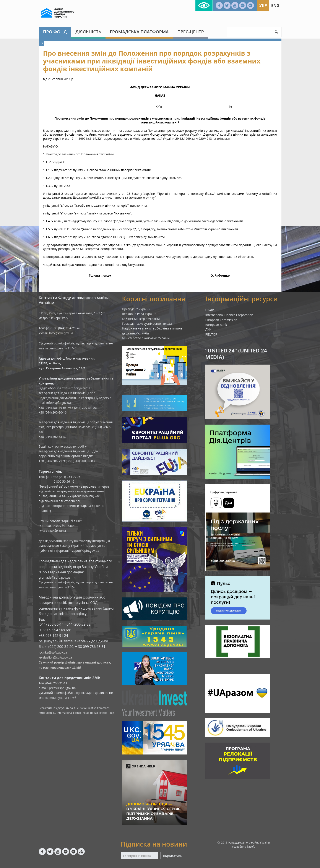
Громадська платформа (139, 32)
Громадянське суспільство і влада (147, 324)
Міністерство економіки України (146, 338)
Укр (263, 5)
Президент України (136, 309)
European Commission (221, 320)
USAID (210, 310)
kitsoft (251, 847)
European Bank (216, 325)
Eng (275, 5)
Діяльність (88, 32)
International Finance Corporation (229, 315)
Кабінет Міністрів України (141, 319)
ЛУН (209, 329)
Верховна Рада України (139, 314)
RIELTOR (211, 334)
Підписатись (172, 856)
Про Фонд (55, 32)
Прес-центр (191, 32)
